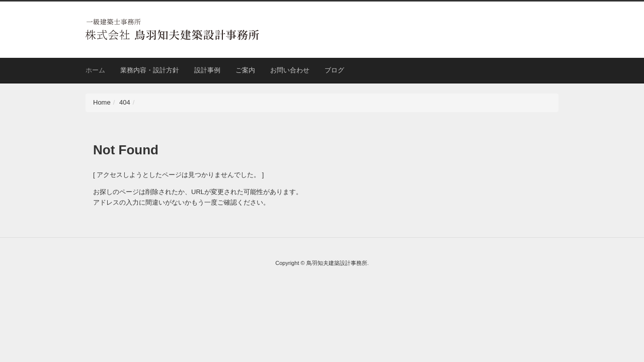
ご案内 (245, 70)
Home (102, 102)
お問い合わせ (290, 70)
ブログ (334, 70)
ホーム (95, 70)
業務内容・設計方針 (150, 70)
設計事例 (207, 70)
